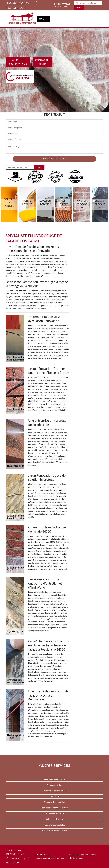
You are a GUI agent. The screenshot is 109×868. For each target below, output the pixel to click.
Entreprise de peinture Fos (54, 802)
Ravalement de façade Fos (54, 825)
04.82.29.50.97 (18, 3)
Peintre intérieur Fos (54, 819)
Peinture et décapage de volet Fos (54, 808)
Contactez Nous (43, 62)
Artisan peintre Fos (55, 785)
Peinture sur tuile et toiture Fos (55, 831)
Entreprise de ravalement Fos (54, 791)
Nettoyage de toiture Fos (54, 813)
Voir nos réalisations (18, 62)
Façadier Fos (54, 796)
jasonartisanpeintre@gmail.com (50, 858)
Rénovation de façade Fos (55, 779)
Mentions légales (77, 858)
